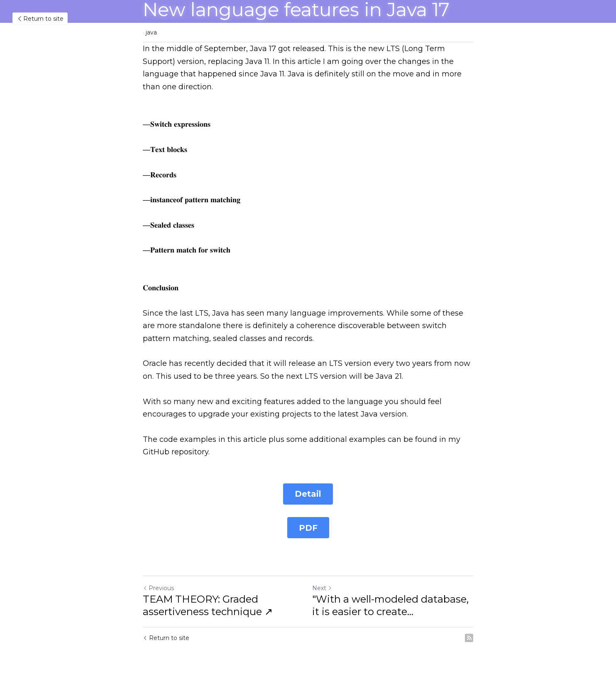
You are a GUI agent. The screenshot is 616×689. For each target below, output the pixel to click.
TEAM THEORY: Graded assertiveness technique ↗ (208, 606)
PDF (308, 528)
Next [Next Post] (322, 589)
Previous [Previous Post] (158, 589)
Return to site (40, 19)
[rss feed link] (469, 639)
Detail (308, 494)
